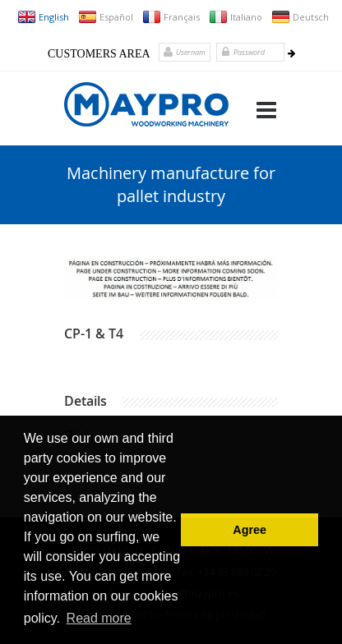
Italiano (236, 17)
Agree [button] (250, 530)
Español (106, 17)
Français (171, 17)
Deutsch (300, 17)
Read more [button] (99, 618)
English (43, 17)
